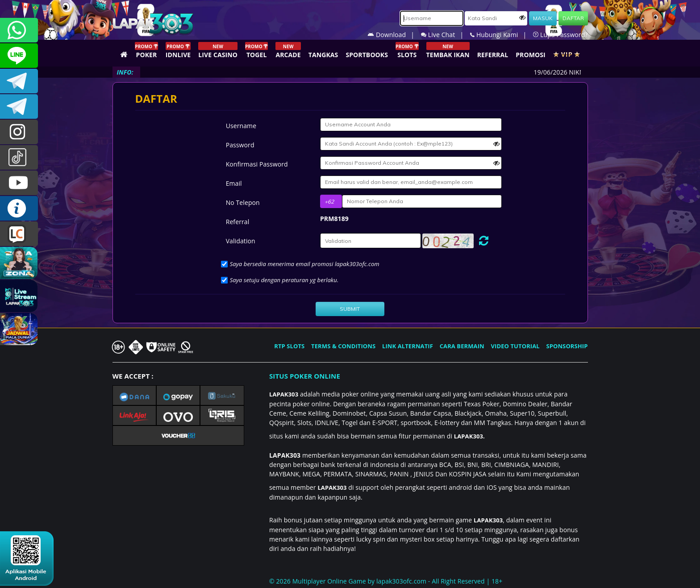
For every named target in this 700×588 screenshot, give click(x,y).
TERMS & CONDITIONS (343, 346)
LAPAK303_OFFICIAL (19, 106)
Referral (238, 222)
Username (241, 126)
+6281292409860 (19, 30)
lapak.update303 (19, 132)
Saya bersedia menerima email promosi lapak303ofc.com (305, 264)
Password (240, 145)
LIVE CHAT (19, 234)
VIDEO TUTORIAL (515, 346)
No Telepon (243, 202)
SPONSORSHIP (567, 346)
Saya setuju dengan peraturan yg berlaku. (284, 280)
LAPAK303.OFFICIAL (19, 183)
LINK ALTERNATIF (408, 346)
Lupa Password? (560, 35)
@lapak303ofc (19, 157)
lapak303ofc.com (401, 581)
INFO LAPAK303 (19, 208)
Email (234, 183)
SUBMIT (350, 309)
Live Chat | (446, 35)
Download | (394, 35)
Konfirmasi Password (257, 164)
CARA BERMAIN (462, 346)
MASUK (543, 18)
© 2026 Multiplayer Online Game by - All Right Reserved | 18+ (386, 581)
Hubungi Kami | (502, 35)
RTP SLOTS (289, 346)
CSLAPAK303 (19, 56)
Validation (241, 241)
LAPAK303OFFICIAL (19, 81)
